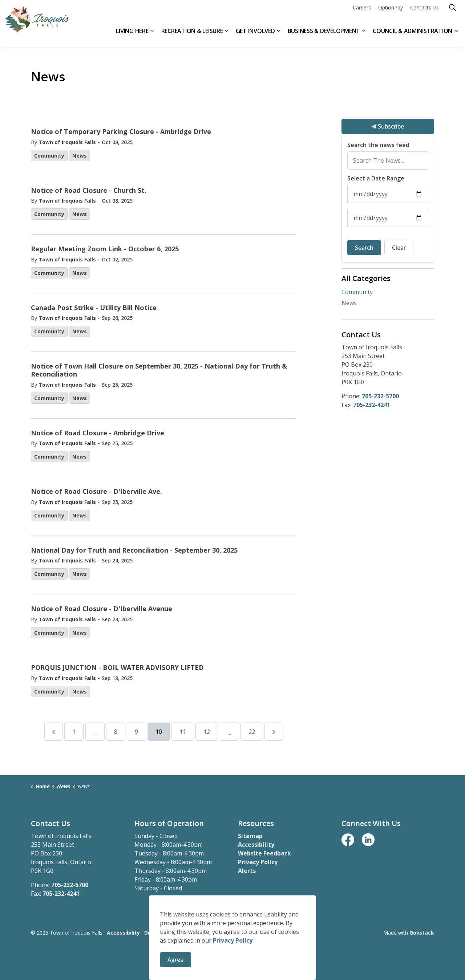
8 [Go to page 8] (116, 732)
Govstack (422, 933)
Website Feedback (264, 853)
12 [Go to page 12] (207, 732)
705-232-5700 (380, 396)
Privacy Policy (258, 862)
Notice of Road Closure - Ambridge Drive (98, 433)
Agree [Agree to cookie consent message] (175, 960)
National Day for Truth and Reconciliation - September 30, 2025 (134, 550)
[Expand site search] (452, 12)
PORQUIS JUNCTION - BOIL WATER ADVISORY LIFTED (117, 668)
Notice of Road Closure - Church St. (89, 191)
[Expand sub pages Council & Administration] (456, 35)
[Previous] (54, 732)
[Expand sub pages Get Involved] (279, 35)
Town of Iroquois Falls (67, 142)
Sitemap (250, 836)
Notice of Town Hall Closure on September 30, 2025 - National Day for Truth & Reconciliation (159, 370)
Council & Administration (413, 35)
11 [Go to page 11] (183, 732)
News (80, 156)
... (95, 732)
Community (49, 156)
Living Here (132, 35)
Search (364, 248)
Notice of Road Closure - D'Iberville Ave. (96, 492)
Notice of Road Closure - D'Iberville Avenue (102, 609)
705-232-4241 (372, 405)
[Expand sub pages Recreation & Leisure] (227, 35)
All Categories (366, 278)
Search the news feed (378, 145)
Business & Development (324, 35)
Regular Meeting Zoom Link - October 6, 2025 (105, 249)
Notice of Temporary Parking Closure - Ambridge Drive (121, 132)
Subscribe (388, 126)
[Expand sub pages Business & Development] (364, 35)
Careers (362, 12)
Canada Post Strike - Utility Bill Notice (94, 308)
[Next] (274, 732)
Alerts (247, 871)
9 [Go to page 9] (136, 732)
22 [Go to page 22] (252, 732)
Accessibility (256, 845)
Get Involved (255, 35)
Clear (399, 248)
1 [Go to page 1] (74, 732)
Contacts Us (424, 12)
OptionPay (391, 12)
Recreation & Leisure (192, 35)
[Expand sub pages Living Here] (152, 35)
